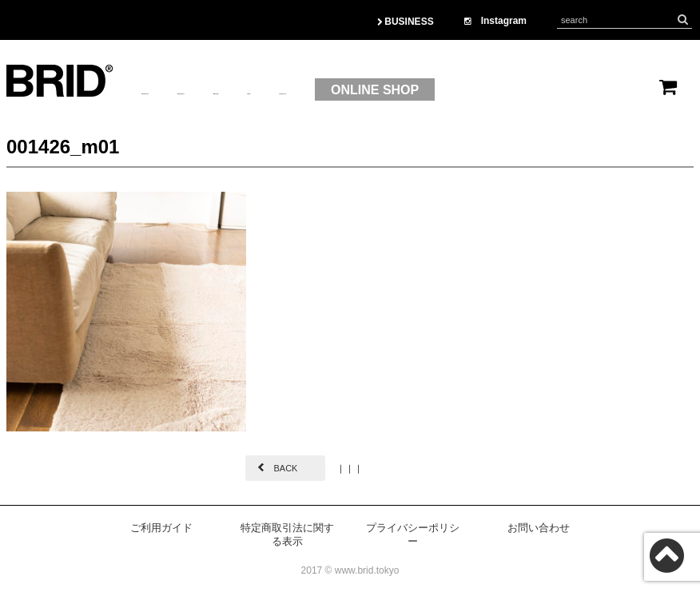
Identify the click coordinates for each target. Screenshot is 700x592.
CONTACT (469, 90)
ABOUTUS (173, 90)
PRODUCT (260, 90)
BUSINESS (406, 22)
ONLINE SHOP (583, 90)
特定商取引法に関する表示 (287, 534)
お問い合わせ (539, 528)
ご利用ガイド (161, 528)
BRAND (339, 90)
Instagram (495, 21)
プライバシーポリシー (413, 534)
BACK (285, 468)
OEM (400, 90)
